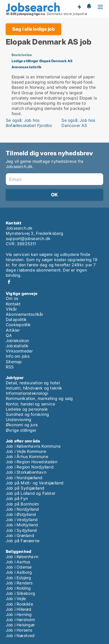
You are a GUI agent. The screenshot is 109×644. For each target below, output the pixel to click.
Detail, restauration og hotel (33, 383)
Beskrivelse (22, 55)
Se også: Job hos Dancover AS (78, 123)
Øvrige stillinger (21, 430)
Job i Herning (19, 614)
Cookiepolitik (18, 325)
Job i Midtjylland (22, 525)
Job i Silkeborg (20, 593)
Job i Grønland (20, 535)
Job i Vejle (16, 598)
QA (9, 335)
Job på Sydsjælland (25, 488)
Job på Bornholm (22, 504)
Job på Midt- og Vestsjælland (35, 483)
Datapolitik (16, 319)
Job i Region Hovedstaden (32, 462)
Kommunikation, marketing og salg (39, 398)
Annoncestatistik (27, 67)
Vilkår (11, 309)
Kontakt (13, 304)
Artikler (13, 330)
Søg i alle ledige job (33, 29)
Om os (12, 298)
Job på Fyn (17, 498)
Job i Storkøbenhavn (26, 472)
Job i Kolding (18, 588)
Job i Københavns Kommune (33, 446)
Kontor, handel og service (30, 404)
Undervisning (19, 419)
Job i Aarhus (18, 562)
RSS (10, 367)
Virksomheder (19, 351)
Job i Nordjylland (22, 509)
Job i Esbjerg (19, 578)
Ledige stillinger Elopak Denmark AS (42, 61)
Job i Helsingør (20, 625)
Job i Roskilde (19, 604)
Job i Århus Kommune (27, 456)
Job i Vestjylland (22, 520)
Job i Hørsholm (20, 620)
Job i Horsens (19, 630)
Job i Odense (19, 567)
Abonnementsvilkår (24, 314)
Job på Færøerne (23, 541)
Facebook (9, 282)
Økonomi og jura (22, 425)
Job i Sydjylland (21, 530)
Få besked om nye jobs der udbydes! (79, 7)
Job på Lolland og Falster (31, 493)
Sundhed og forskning (27, 414)
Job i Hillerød (19, 609)
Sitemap (14, 362)
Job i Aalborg (19, 572)
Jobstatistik (17, 346)
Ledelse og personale (27, 409)
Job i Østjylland (21, 514)
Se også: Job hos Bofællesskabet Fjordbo (29, 123)
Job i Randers (19, 583)
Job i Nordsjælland (24, 478)
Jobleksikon (17, 341)
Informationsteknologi (27, 393)
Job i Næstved (20, 635)
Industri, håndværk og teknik (34, 388)
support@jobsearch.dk (28, 238)
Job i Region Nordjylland (30, 467)
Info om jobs (18, 356)
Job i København (22, 557)
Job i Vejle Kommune (26, 451)
